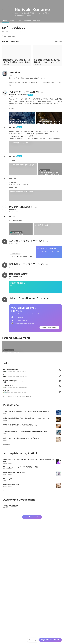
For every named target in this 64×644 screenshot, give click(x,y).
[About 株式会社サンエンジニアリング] (5, 368)
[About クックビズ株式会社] (5, 265)
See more (12, 109)
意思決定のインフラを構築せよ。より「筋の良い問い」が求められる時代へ (21, 123)
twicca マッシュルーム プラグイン (48, 346)
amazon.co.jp (15, 334)
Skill (20, 21)
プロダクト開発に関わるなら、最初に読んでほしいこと (21, 140)
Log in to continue (9, 36)
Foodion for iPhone (17, 300)
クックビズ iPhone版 (42, 282)
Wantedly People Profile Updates (21, 226)
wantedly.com (16, 119)
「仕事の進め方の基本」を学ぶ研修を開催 (22, 194)
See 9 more (50, 306)
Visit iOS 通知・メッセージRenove (21, 166)
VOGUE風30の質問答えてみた (13, 462)
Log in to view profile (49, 436)
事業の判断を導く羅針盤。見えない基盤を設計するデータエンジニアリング (49, 123)
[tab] (5, 21)
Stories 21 (13, 21)
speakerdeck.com (16, 290)
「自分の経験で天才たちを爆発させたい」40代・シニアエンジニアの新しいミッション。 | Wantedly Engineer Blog (50, 203)
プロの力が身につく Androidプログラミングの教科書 (21, 338)
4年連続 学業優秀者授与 (17, 386)
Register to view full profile (50, 640)
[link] (22, 120)
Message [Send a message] (33, 640)
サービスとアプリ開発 (17, 292)
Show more (59, 42)
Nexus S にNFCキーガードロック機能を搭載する (21, 347)
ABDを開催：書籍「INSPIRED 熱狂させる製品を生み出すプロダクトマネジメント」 (34, 243)
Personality (27, 21)
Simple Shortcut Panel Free (47, 329)
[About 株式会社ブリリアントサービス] (5, 322)
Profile (5, 21)
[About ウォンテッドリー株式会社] (5, 93)
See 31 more (49, 137)
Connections (37, 21)
